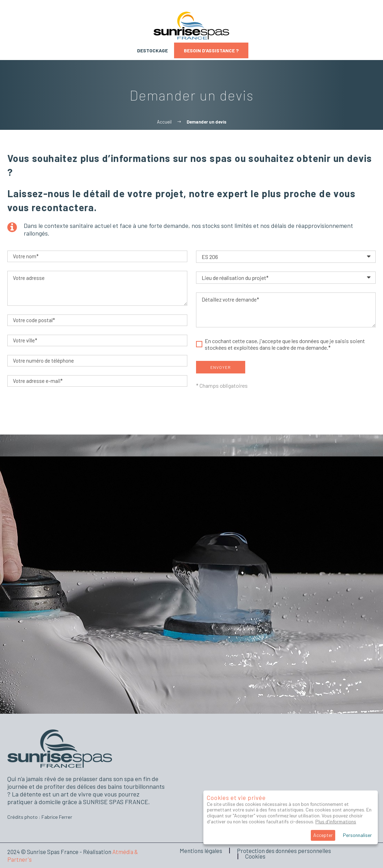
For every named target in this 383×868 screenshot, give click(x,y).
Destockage (152, 50)
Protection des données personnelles (284, 851)
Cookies (255, 856)
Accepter (323, 835)
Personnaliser (357, 835)
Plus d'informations (336, 821)
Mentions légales (201, 851)
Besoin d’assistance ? (211, 50)
